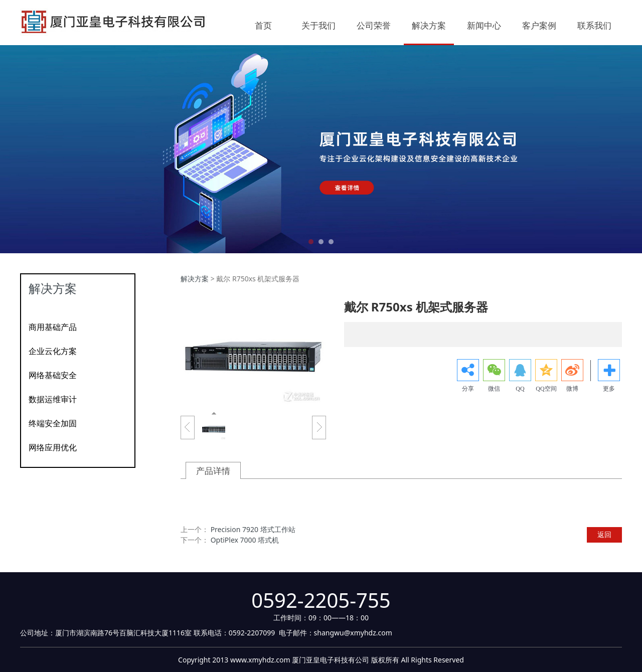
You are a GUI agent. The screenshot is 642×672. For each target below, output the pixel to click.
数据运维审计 (53, 399)
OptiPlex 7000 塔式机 (245, 540)
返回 (604, 534)
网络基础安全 (53, 375)
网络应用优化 (53, 447)
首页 (263, 26)
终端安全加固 (53, 423)
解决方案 (429, 26)
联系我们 (594, 26)
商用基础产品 (53, 327)
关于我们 (318, 26)
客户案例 (539, 26)
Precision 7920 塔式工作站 (253, 529)
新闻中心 (484, 26)
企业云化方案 (53, 351)
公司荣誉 (374, 26)
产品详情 (213, 471)
